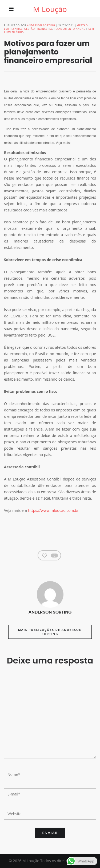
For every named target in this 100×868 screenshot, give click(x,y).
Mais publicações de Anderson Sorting (50, 632)
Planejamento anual (69, 29)
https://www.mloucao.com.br (53, 510)
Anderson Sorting (41, 25)
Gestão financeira (38, 29)
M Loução (50, 9)
